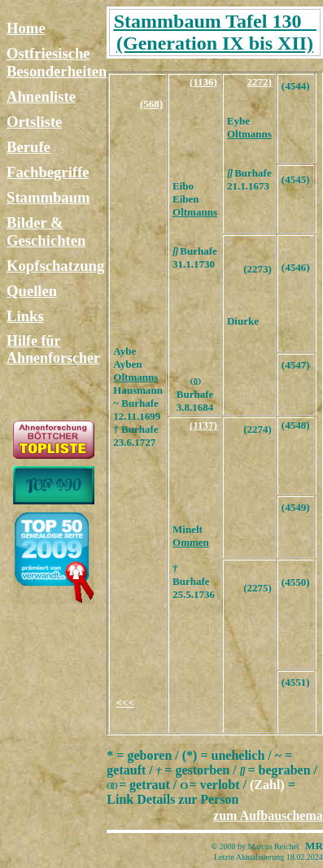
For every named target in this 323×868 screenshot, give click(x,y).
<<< (125, 702)
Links (25, 316)
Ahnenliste (41, 96)
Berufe (28, 147)
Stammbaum (48, 197)
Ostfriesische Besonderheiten (57, 62)
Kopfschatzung (55, 266)
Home (26, 28)
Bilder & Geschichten (46, 231)
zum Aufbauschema (268, 816)
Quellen (32, 291)
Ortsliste (34, 122)
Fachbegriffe (48, 172)
